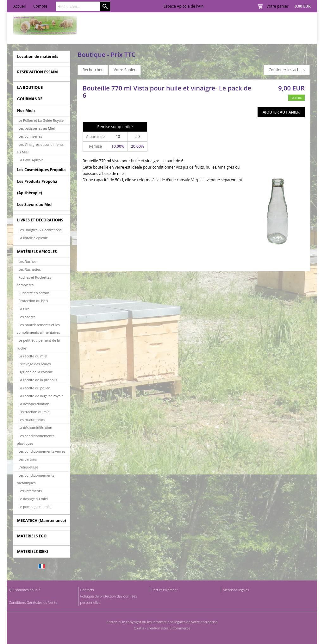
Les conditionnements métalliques (35, 479)
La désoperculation (34, 404)
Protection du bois (33, 301)
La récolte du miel (33, 356)
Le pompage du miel (35, 507)
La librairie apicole (33, 238)
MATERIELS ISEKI (33, 551)
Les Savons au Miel (35, 204)
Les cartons (28, 459)
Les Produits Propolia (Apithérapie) (37, 187)
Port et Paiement (165, 590)
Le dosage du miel (33, 499)
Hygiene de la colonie (36, 372)
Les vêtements (30, 491)
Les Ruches (27, 261)
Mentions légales (236, 590)
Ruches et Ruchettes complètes (34, 281)
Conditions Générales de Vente (33, 602)
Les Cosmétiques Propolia (41, 170)
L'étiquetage (28, 467)
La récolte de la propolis (38, 380)
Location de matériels (38, 56)
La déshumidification (35, 427)
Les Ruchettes (30, 269)
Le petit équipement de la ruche (38, 344)
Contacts (87, 590)
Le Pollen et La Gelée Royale (41, 120)
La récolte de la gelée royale (41, 396)
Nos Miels (26, 111)
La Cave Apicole (31, 160)
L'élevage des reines (35, 364)
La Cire (24, 309)
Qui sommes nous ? (24, 590)
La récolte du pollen (34, 388)
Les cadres (27, 317)
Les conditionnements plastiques (35, 440)
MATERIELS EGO (32, 536)
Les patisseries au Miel (37, 128)
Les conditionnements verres (42, 451)
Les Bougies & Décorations (40, 230)
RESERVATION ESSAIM (37, 72)
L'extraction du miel (34, 412)
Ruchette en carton (34, 293)
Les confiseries (30, 136)
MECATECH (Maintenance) (41, 520)
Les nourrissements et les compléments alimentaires (38, 328)
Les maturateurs (32, 420)
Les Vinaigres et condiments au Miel (40, 148)
